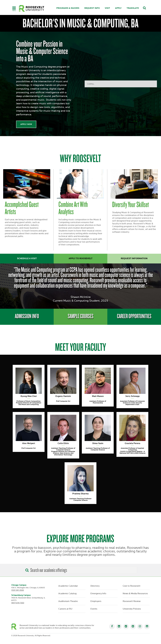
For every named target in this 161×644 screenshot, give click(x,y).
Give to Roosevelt (132, 586)
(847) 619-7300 (18, 603)
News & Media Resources (135, 594)
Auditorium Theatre (68, 601)
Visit (107, 8)
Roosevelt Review (132, 601)
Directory (95, 586)
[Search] (26, 569)
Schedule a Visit (27, 259)
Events (94, 609)
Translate (133, 8)
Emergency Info (98, 594)
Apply (118, 8)
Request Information (134, 259)
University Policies (132, 609)
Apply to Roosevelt (80, 259)
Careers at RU (65, 609)
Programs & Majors (68, 8)
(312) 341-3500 (18, 590)
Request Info (92, 8)
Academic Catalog (67, 594)
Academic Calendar (68, 586)
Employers (96, 601)
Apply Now (26, 124)
